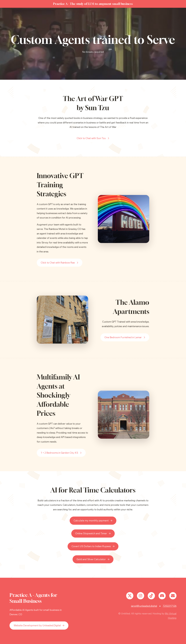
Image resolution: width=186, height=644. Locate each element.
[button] (93, 138)
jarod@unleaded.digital (144, 606)
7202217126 (170, 606)
